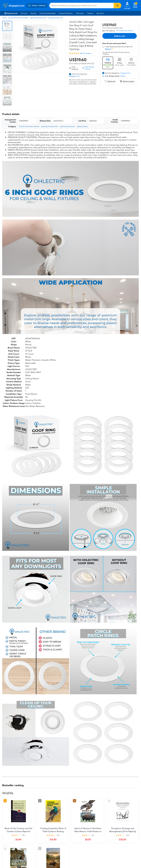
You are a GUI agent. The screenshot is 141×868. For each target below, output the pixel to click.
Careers (90, 13)
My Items (100, 13)
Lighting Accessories (55, 18)
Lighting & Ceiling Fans (38, 18)
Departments (11, 13)
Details (123, 76)
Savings (33, 13)
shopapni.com (74, 76)
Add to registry (127, 81)
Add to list (110, 81)
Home (4, 18)
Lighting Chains (82, 126)
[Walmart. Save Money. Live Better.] (14, 6)
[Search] (117, 6)
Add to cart (120, 36)
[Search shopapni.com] (81, 6)
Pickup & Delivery (66, 13)
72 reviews (87, 53)
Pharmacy (80, 13)
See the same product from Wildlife (124, 837)
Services (24, 13)
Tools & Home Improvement (18, 18)
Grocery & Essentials (48, 13)
